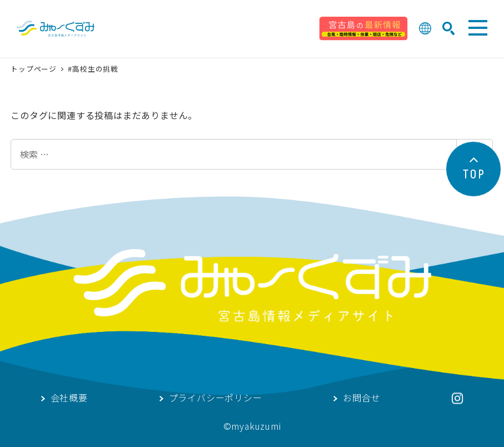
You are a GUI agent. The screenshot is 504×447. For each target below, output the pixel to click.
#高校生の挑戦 (93, 69)
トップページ (35, 69)
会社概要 (69, 399)
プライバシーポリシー (216, 399)
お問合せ (361, 399)
